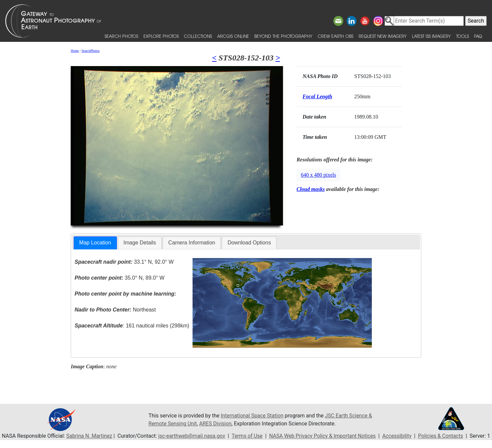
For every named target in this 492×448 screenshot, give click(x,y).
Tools (462, 36)
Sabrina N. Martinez (89, 436)
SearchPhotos (90, 51)
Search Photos (121, 36)
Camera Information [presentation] (192, 243)
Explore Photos (161, 36)
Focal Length (317, 96)
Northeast (115, 310)
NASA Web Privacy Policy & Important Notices (325, 436)
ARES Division (217, 424)
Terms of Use (248, 436)
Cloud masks (311, 189)
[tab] (95, 243)
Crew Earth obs (335, 36)
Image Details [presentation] (140, 243)
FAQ (478, 36)
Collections (198, 36)
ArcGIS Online (233, 36)
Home (75, 51)
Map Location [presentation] (95, 243)
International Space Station (253, 416)
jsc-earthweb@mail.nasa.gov (192, 436)
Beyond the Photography (283, 36)
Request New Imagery (383, 36)
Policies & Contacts (445, 436)
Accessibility (401, 436)
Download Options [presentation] (249, 243)
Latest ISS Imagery (431, 36)
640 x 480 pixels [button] (318, 175)
